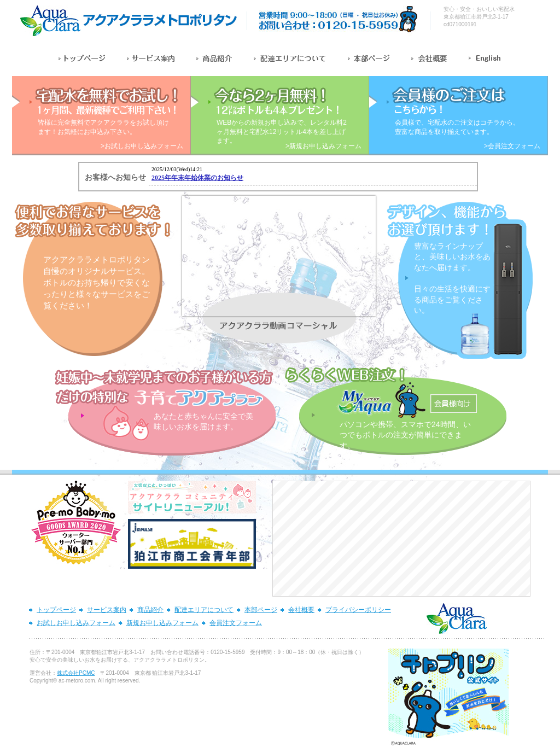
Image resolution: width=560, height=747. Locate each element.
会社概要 (301, 610)
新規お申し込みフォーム (162, 623)
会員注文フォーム (236, 623)
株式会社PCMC (76, 673)
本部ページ (261, 610)
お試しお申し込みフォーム (76, 623)
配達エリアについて (204, 610)
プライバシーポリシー (358, 610)
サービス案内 (107, 610)
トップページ (56, 610)
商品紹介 (150, 610)
